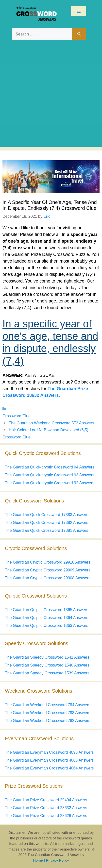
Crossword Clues (17, 416)
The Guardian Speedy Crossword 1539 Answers (47, 673)
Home (38, 860)
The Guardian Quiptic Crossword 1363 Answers (47, 626)
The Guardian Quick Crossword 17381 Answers (47, 530)
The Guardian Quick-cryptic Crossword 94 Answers (50, 467)
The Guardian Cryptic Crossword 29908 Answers (48, 578)
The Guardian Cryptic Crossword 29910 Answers (48, 562)
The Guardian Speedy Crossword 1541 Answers (47, 657)
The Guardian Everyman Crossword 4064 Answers (49, 768)
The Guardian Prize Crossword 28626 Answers (46, 816)
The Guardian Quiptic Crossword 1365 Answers (47, 610)
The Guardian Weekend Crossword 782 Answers (48, 721)
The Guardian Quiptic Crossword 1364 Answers (47, 618)
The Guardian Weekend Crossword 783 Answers (48, 713)
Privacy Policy (57, 860)
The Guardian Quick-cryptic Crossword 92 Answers (50, 483)
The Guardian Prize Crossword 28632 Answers (46, 808)
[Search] (79, 34)
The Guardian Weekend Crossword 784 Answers (48, 705)
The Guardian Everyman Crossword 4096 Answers (49, 752)
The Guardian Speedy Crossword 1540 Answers (47, 665)
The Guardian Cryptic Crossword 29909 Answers (48, 570)
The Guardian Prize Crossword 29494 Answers (46, 800)
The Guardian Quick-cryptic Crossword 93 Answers (50, 475)
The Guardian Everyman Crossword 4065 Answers (49, 760)
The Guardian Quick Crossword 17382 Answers (47, 523)
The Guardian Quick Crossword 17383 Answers (47, 515)
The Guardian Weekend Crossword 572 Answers (52, 423)
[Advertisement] (51, 96)
